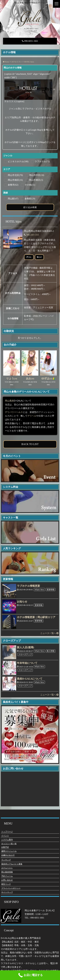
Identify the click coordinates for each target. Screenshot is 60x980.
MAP (39, 257)
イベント (5, 835)
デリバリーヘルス (14, 412)
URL (29, 257)
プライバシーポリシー (11, 888)
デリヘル (32, 416)
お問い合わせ (7, 880)
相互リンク (6, 884)
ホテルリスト (7, 868)
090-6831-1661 (30, 41)
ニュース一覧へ (49, 633)
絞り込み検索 (30, 207)
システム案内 (7, 839)
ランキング (6, 860)
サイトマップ (7, 892)
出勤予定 (5, 847)
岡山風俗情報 (7, 872)
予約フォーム (7, 876)
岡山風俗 (9, 401)
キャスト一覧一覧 (9, 843)
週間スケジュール (9, 851)
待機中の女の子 (8, 855)
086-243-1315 (33, 235)
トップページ (7, 831)
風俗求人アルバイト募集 (12, 864)
